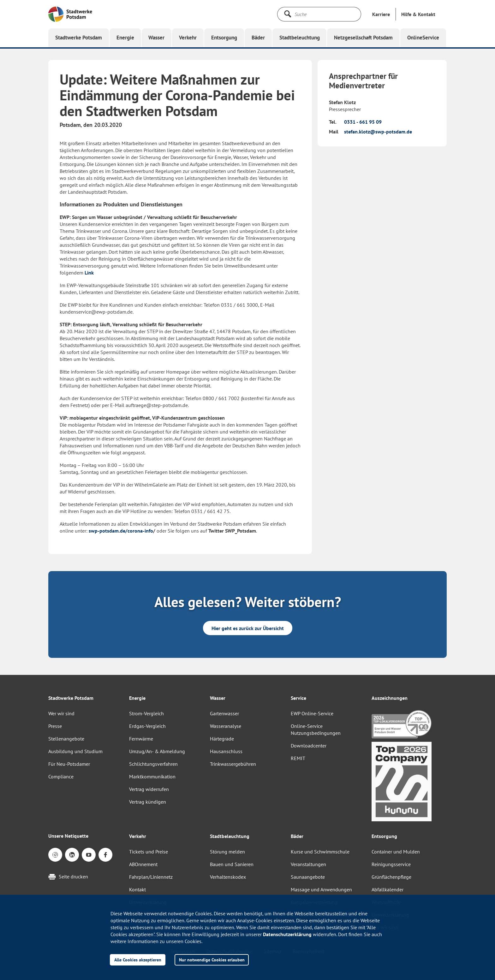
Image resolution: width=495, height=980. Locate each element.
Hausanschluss (226, 751)
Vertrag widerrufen (149, 789)
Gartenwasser (224, 713)
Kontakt (137, 889)
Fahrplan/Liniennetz (151, 877)
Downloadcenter (309, 746)
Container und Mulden (396, 852)
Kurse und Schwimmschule (320, 852)
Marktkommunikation (152, 776)
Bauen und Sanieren (232, 864)
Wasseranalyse (226, 726)
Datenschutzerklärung (287, 934)
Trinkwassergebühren (233, 764)
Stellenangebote (66, 739)
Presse (55, 726)
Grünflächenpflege (391, 877)
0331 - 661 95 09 (363, 122)
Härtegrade (222, 739)
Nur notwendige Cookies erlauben (212, 960)
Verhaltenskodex (228, 877)
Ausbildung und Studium (75, 751)
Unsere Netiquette (68, 836)
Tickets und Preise (149, 852)
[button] (418, 14)
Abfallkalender (388, 889)
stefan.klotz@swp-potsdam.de (378, 132)
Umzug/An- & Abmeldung (157, 751)
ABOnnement (143, 864)
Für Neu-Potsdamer (69, 764)
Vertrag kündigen (148, 802)
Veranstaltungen (308, 864)
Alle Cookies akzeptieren (138, 960)
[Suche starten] (288, 14)
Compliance (61, 776)
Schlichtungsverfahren (153, 764)
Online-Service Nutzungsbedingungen (316, 729)
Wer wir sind (61, 713)
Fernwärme (141, 739)
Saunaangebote (308, 877)
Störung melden (227, 852)
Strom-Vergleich (146, 713)
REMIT (298, 758)
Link (89, 273)
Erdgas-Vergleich (147, 726)
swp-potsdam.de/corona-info (121, 531)
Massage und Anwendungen (321, 889)
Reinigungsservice (391, 864)
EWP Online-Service (312, 713)
